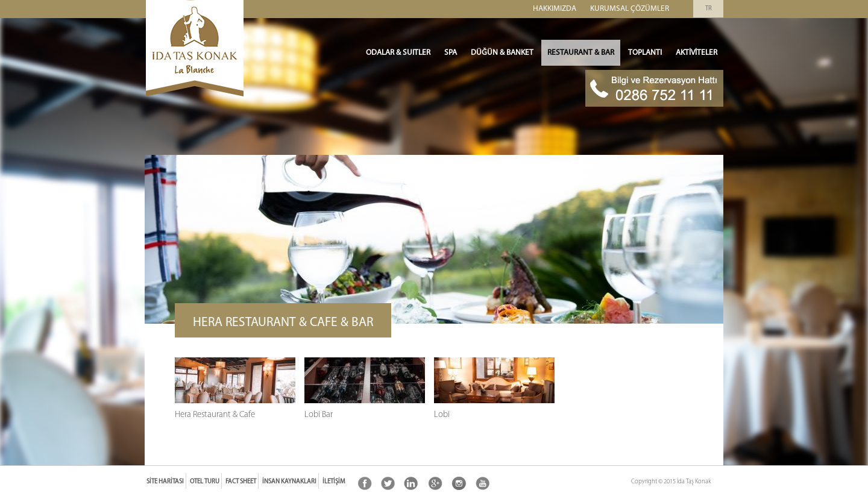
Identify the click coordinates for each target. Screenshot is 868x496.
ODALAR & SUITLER (398, 53)
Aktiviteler (697, 53)
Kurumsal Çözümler (630, 9)
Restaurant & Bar (581, 53)
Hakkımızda (555, 9)
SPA (451, 53)
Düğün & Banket (502, 53)
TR (709, 9)
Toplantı (645, 53)
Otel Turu (205, 482)
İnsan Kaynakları (289, 482)
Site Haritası (165, 482)
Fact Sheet (241, 482)
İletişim (334, 482)
